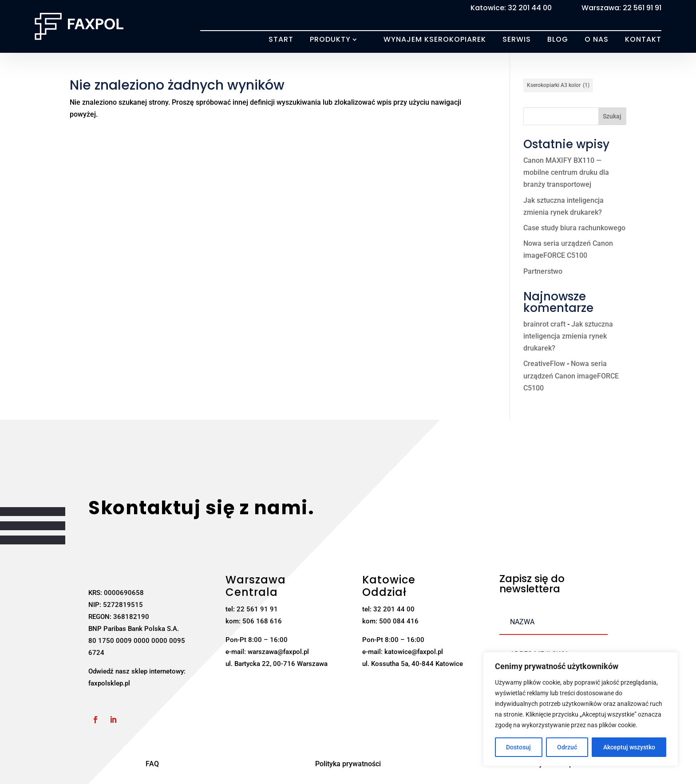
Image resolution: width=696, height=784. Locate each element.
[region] (581, 709)
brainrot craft (544, 324)
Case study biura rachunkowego (574, 228)
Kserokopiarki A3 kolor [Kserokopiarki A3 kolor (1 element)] (558, 85)
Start (281, 39)
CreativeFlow (544, 364)
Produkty (330, 39)
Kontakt (643, 39)
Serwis (517, 39)
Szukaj (612, 116)
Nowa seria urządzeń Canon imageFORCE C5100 (571, 376)
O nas (597, 39)
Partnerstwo (543, 271)
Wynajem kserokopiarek (435, 39)
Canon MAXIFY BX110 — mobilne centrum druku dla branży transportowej (566, 172)
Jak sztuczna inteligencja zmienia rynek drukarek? (568, 336)
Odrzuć (567, 747)
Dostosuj (518, 747)
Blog (558, 39)
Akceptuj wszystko (629, 747)
